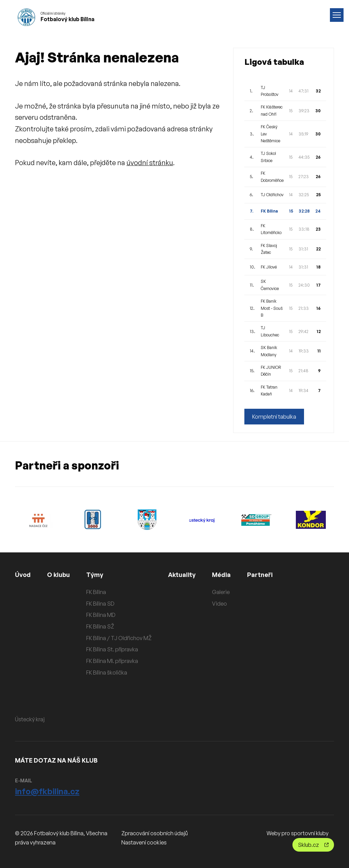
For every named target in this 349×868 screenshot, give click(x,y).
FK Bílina (96, 592)
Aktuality (182, 575)
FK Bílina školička (107, 672)
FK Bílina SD (100, 604)
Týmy (95, 575)
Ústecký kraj (30, 719)
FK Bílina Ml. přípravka (112, 661)
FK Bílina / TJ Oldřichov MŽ (119, 638)
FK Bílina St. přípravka (112, 649)
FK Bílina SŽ (100, 626)
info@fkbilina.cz (47, 791)
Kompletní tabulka (274, 417)
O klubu (58, 575)
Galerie (221, 592)
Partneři (260, 575)
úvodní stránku (150, 163)
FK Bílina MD (101, 615)
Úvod (23, 575)
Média (221, 575)
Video (219, 604)
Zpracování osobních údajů (155, 833)
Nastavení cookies (144, 842)
